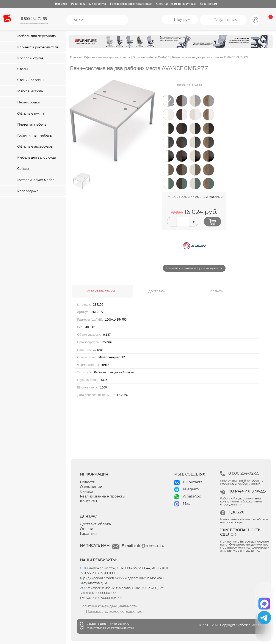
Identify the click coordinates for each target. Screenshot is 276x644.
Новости (61, 4)
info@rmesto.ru (149, 546)
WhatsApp (192, 496)
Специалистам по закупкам (176, 4)
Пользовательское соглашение (114, 612)
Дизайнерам (208, 4)
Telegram (191, 489)
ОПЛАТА (216, 291)
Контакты (89, 501)
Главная (76, 57)
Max (186, 503)
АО (82, 588)
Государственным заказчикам (131, 4)
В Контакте (193, 482)
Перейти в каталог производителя (194, 268)
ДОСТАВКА (157, 291)
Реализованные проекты (89, 4)
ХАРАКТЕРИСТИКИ (101, 291)
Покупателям (226, 20)
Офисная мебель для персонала (107, 57)
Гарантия (88, 534)
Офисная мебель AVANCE (151, 57)
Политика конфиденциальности (109, 606)
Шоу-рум (182, 20)
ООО (84, 568)
